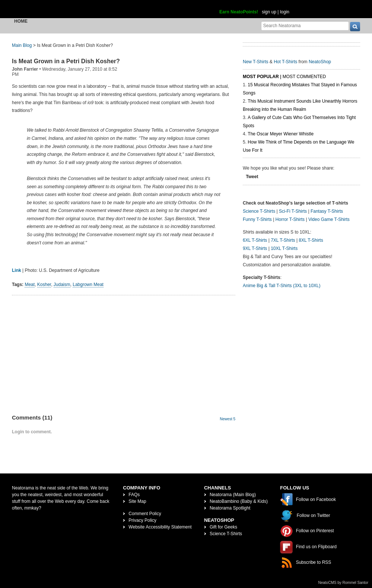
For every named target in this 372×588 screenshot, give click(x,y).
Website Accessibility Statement (160, 527)
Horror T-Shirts (290, 219)
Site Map (137, 501)
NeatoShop (320, 62)
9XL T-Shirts (255, 248)
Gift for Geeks (223, 527)
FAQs (134, 495)
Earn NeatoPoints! (239, 12)
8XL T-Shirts (311, 240)
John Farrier (25, 69)
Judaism (62, 285)
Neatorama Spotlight (230, 508)
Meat (30, 285)
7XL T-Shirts (283, 240)
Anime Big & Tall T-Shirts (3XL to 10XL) (282, 286)
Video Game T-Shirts (329, 219)
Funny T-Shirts (257, 219)
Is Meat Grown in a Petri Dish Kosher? (66, 61)
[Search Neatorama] (305, 25)
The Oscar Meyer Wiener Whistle (281, 134)
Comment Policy (145, 514)
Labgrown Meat (88, 285)
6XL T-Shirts (255, 240)
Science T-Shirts (259, 211)
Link (17, 270)
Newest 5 (228, 419)
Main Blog (22, 45)
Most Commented (304, 77)
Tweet (252, 177)
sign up (269, 12)
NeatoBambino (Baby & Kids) (239, 501)
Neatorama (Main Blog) (233, 495)
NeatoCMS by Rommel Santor (344, 583)
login (285, 12)
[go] (355, 27)
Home (21, 21)
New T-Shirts (255, 62)
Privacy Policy (142, 520)
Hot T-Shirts (285, 62)
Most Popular (261, 77)
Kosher (44, 285)
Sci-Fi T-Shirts (293, 211)
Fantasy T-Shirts (327, 211)
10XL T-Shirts (284, 248)
